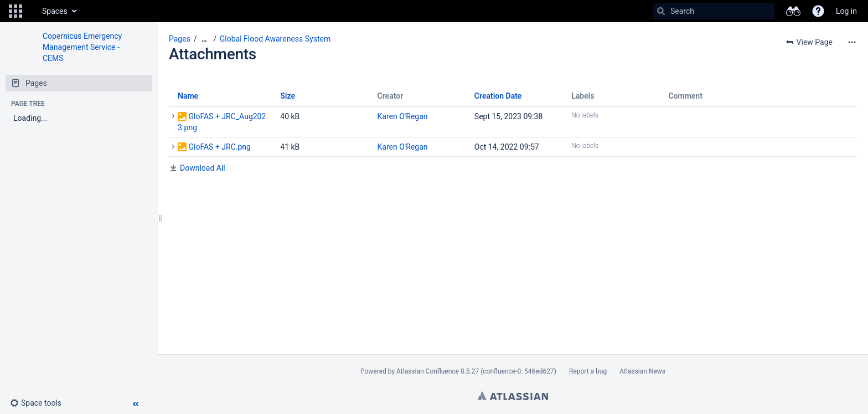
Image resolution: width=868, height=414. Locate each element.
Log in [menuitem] (846, 11)
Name (188, 96)
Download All (203, 168)
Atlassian (513, 396)
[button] (15, 11)
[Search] (661, 11)
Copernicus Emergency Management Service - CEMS (82, 47)
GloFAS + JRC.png (219, 147)
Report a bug (588, 371)
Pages (180, 39)
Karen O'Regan (403, 116)
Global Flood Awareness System (275, 39)
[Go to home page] (31, 11)
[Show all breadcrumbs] (204, 39)
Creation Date (498, 96)
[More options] (852, 42)
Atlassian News (642, 371)
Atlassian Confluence (428, 371)
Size (288, 96)
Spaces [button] (55, 11)
